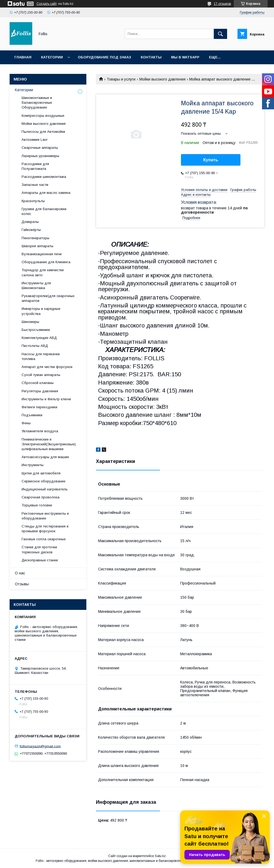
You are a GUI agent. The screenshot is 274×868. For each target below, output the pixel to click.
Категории (52, 57)
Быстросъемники (36, 330)
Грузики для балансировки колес (44, 211)
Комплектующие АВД (39, 338)
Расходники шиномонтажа (44, 177)
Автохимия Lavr (35, 140)
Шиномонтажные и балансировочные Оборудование (37, 103)
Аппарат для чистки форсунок (47, 367)
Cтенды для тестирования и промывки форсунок (45, 529)
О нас (20, 573)
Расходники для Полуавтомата (35, 166)
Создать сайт (47, 4)
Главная (23, 57)
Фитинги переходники (39, 407)
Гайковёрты (31, 230)
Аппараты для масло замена (46, 193)
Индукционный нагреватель (45, 489)
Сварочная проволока (41, 497)
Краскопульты (33, 201)
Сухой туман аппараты (41, 375)
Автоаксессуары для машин (45, 457)
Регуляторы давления (40, 391)
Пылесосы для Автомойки (43, 132)
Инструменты (33, 465)
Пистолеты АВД (35, 346)
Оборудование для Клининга (46, 262)
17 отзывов (222, 4)
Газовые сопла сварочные (44, 539)
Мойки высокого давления (162, 79)
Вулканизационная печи (42, 254)
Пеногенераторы (35, 238)
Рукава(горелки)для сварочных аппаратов (48, 298)
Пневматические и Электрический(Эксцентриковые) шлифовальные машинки (49, 444)
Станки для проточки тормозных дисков (39, 549)
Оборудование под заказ (104, 57)
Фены (26, 423)
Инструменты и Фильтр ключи (46, 399)
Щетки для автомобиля (41, 473)
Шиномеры (30, 322)
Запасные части (35, 185)
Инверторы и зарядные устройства (41, 311)
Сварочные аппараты (40, 148)
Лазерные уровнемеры (40, 156)
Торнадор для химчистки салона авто (43, 272)
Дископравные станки (40, 560)
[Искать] (220, 34)
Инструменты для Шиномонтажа (36, 285)
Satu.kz (160, 856)
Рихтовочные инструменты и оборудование (45, 516)
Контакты (151, 57)
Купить (211, 160)
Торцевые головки (37, 505)
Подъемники (32, 415)
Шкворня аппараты (37, 246)
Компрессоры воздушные (43, 116)
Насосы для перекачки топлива (41, 356)
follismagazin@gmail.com (40, 746)
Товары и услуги (121, 79)
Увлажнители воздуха (40, 431)
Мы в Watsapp (185, 57)
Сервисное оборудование (43, 481)
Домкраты (30, 222)
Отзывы (22, 584)
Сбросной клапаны (38, 383)
